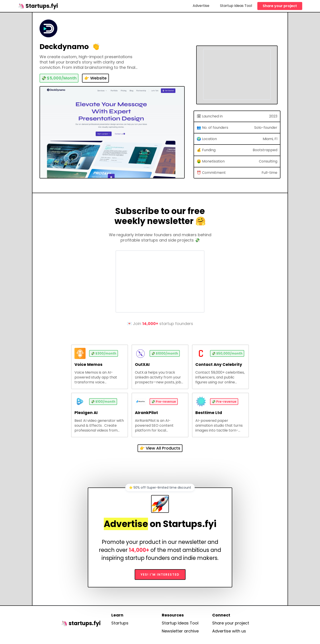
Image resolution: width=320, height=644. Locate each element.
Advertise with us (229, 631)
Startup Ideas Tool (236, 6)
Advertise (201, 6)
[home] (38, 6)
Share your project (280, 6)
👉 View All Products (160, 448)
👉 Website (95, 78)
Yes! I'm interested (160, 575)
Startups (120, 623)
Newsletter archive (180, 631)
